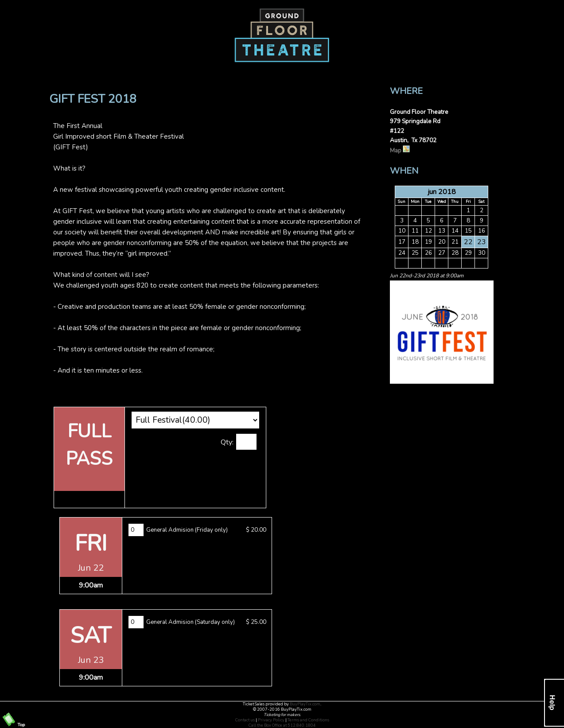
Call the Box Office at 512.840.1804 (282, 725)
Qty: (227, 442)
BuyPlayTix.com (305, 704)
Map (400, 150)
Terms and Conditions (308, 720)
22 (468, 242)
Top (13, 725)
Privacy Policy (271, 720)
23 (482, 242)
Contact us (245, 720)
